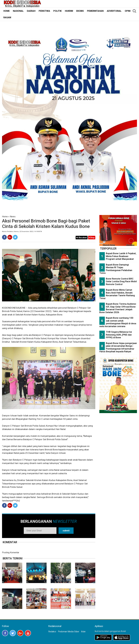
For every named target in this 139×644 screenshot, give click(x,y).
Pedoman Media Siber (69, 632)
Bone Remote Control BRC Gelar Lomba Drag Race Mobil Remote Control (121, 281)
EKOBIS (80, 11)
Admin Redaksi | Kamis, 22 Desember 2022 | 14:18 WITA (22, 232)
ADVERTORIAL (114, 11)
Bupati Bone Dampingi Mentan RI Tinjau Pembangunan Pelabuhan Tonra (116, 269)
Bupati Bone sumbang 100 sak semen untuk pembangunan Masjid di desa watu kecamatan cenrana (118, 322)
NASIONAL (18, 11)
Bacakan (82, 238)
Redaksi (52, 632)
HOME (7, 11)
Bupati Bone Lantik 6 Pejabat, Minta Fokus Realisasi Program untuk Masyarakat (121, 256)
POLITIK (57, 11)
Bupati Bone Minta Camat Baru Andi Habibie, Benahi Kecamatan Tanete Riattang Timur (117, 294)
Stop (92, 238)
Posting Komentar (11, 552)
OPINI (128, 11)
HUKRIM (69, 11)
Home (5, 217)
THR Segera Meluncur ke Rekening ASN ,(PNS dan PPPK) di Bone (119, 335)
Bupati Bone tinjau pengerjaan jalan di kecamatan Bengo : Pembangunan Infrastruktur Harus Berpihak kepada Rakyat (118, 347)
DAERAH (31, 11)
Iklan (83, 632)
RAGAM (7, 17)
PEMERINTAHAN (95, 11)
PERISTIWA (44, 11)
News (13, 217)
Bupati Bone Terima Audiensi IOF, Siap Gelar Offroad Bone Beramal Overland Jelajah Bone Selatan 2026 (118, 308)
